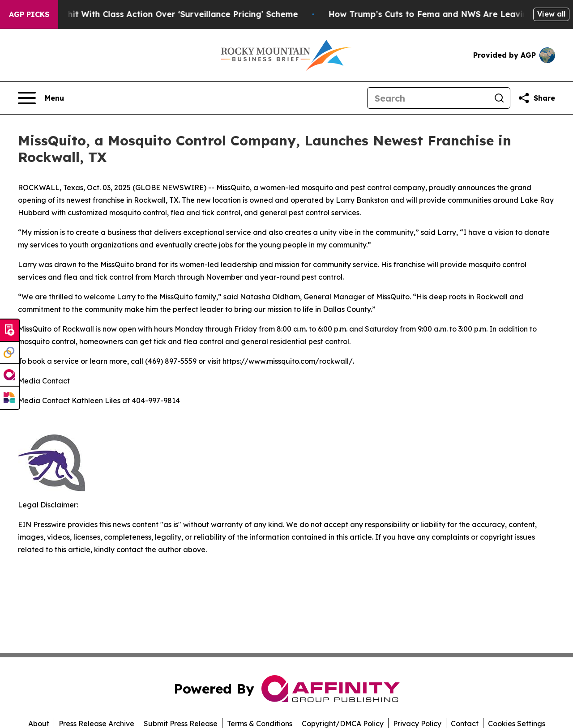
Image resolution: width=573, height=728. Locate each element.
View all (551, 14)
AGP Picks (29, 14)
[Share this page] (536, 98)
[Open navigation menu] (41, 98)
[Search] (428, 98)
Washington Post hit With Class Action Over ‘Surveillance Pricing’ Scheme (159, 14)
